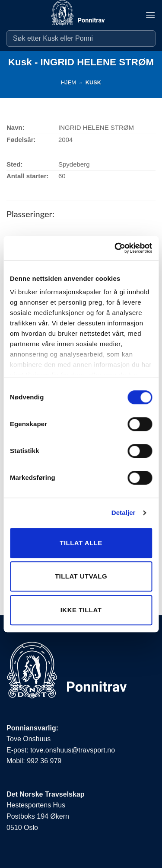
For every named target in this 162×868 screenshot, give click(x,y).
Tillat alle (81, 543)
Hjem (68, 82)
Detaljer (124, 513)
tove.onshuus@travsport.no (73, 750)
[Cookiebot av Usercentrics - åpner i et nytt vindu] (115, 248)
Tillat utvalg (81, 576)
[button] (150, 15)
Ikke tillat (81, 610)
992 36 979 (44, 761)
